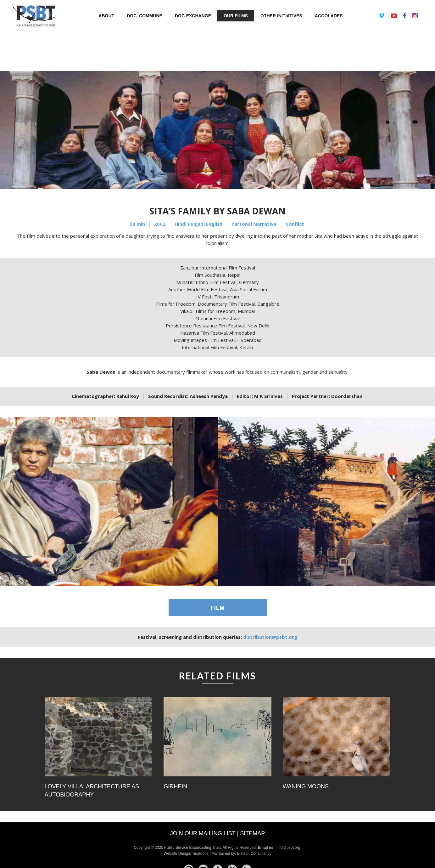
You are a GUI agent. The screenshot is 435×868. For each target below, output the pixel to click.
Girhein (175, 786)
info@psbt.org (289, 848)
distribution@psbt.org (270, 637)
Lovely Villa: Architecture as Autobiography (92, 791)
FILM (218, 608)
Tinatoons (200, 854)
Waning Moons (306, 786)
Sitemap (252, 833)
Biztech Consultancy (254, 854)
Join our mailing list (203, 833)
